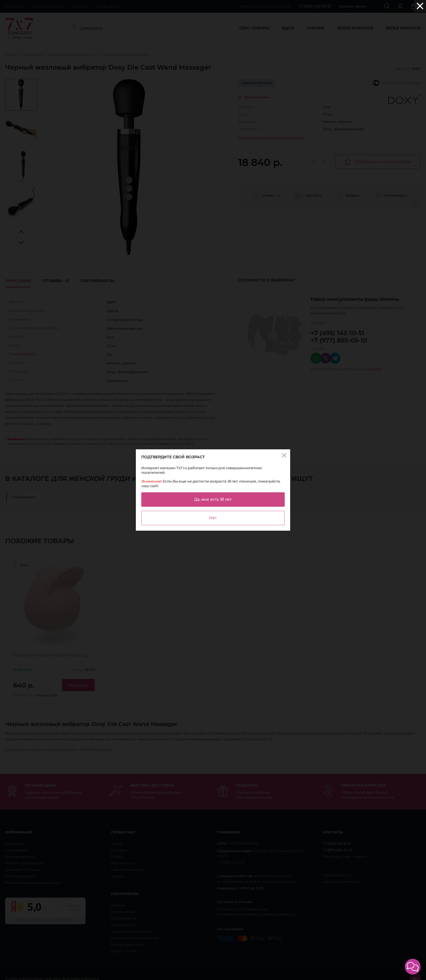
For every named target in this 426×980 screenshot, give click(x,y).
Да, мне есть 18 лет (213, 499)
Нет (213, 518)
